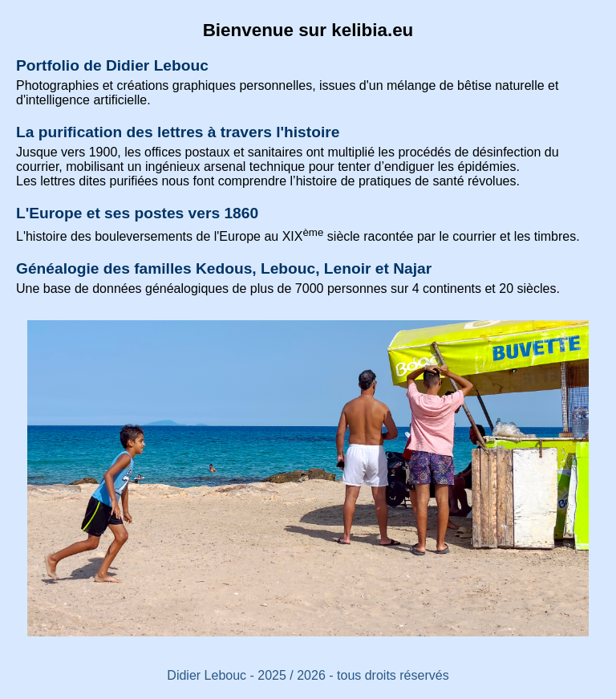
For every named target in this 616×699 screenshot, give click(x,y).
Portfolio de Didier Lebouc (112, 65)
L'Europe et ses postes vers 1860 (137, 213)
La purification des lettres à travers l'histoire (178, 132)
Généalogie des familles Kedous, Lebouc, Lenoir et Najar (224, 268)
